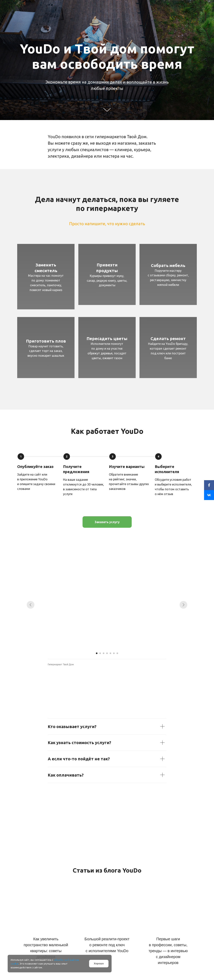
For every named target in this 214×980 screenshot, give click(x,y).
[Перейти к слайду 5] (110, 653)
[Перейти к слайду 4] (107, 653)
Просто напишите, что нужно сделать (107, 224)
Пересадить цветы (107, 338)
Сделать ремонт (168, 338)
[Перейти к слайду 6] (114, 653)
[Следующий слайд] (183, 605)
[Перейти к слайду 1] (97, 653)
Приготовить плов (46, 341)
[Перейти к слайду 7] (117, 653)
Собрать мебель (168, 265)
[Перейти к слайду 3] (104, 653)
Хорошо (99, 963)
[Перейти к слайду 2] (100, 653)
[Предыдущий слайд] (31, 605)
